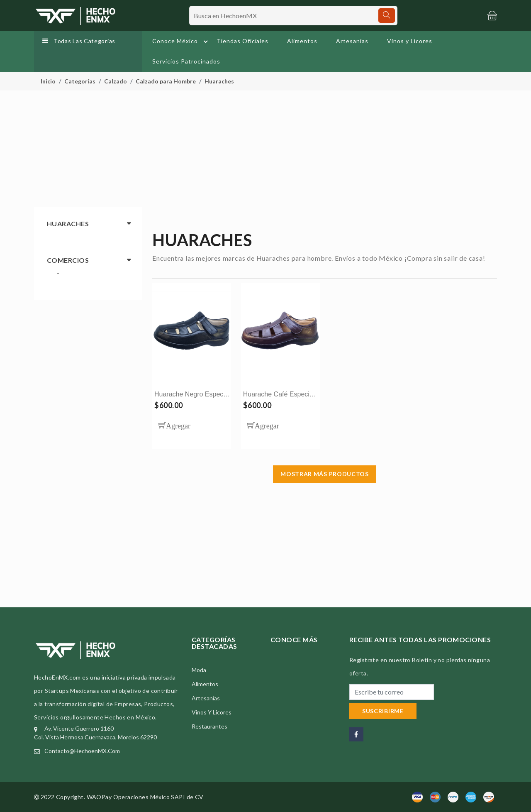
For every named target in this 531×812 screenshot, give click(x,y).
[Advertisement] (265, 149)
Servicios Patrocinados (186, 61)
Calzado (116, 81)
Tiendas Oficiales (243, 41)
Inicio (48, 81)
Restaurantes (209, 726)
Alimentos (302, 41)
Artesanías (352, 41)
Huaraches (219, 81)
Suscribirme (383, 711)
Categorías (80, 81)
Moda (199, 670)
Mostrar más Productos (325, 474)
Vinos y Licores (410, 41)
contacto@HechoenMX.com (82, 751)
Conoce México (181, 42)
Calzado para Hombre (166, 81)
